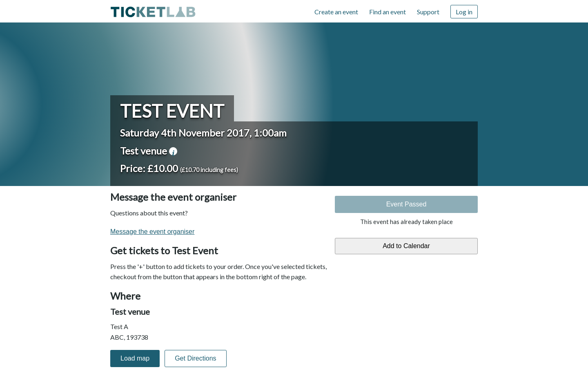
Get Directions (195, 358)
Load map (135, 358)
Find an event (388, 12)
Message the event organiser (152, 232)
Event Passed (406, 204)
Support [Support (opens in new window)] (428, 12)
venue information (173, 151)
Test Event (172, 111)
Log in (464, 12)
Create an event (336, 12)
